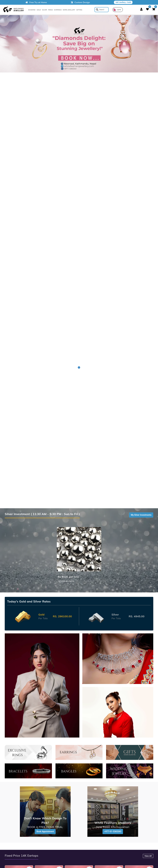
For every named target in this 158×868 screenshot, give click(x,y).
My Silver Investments (141, 515)
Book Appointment (45, 831)
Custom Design (80, 2)
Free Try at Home (36, 2)
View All (148, 856)
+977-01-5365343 (113, 831)
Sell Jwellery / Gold (123, 2)
